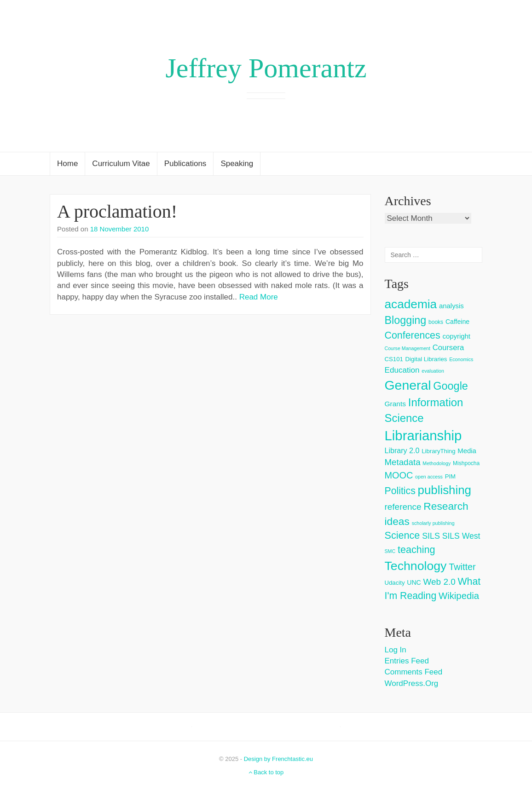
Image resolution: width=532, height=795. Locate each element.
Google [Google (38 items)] (451, 386)
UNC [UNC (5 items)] (414, 582)
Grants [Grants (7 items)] (396, 404)
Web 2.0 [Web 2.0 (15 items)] (439, 582)
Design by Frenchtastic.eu (278, 759)
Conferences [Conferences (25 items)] (413, 335)
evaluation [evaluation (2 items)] (433, 371)
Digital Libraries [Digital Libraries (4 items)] (426, 359)
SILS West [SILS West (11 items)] (461, 536)
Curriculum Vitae (121, 164)
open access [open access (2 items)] (429, 477)
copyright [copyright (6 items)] (456, 336)
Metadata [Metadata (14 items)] (403, 462)
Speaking (237, 164)
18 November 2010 (120, 229)
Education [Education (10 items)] (402, 370)
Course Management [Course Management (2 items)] (408, 348)
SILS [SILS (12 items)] (431, 536)
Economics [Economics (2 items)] (461, 359)
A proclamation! (117, 211)
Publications (185, 164)
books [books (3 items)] (436, 322)
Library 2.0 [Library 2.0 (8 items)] (402, 450)
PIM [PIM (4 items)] (450, 476)
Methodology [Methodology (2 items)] (437, 463)
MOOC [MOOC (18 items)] (399, 475)
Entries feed (407, 661)
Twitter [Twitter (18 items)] (462, 567)
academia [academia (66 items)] (411, 304)
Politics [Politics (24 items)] (400, 491)
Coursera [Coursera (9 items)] (448, 348)
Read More (259, 297)
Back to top (266, 772)
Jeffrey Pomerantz (266, 68)
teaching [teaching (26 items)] (416, 550)
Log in (396, 650)
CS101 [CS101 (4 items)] (394, 359)
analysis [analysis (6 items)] (451, 306)
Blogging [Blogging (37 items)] (406, 320)
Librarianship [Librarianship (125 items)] (423, 435)
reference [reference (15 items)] (403, 507)
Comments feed (414, 672)
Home (67, 164)
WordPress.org (412, 683)
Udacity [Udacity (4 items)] (395, 583)
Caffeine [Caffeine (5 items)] (457, 322)
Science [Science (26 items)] (402, 535)
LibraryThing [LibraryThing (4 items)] (438, 451)
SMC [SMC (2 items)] (390, 551)
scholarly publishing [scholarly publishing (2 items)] (433, 523)
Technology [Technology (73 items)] (416, 566)
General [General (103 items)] (408, 385)
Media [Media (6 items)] (467, 451)
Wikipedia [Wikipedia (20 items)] (459, 596)
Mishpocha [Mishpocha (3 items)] (466, 463)
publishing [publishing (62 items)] (445, 490)
